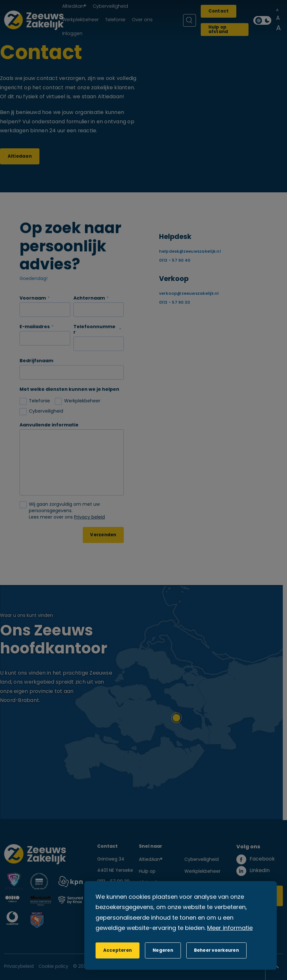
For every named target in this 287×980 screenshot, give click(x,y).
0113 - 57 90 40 (175, 261)
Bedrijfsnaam (36, 361)
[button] (163, 950)
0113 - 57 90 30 (175, 303)
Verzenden (103, 535)
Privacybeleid (19, 967)
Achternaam (89, 298)
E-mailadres (35, 327)
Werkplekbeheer (203, 872)
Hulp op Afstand (148, 877)
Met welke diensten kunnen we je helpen (69, 390)
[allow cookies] (118, 950)
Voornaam (33, 298)
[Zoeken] (189, 20)
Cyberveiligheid (202, 860)
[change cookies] (216, 950)
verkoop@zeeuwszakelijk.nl (189, 294)
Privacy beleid (89, 517)
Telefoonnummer (94, 330)
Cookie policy (53, 967)
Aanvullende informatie (49, 425)
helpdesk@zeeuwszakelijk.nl (190, 252)
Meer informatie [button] (230, 928)
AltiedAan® (151, 860)
